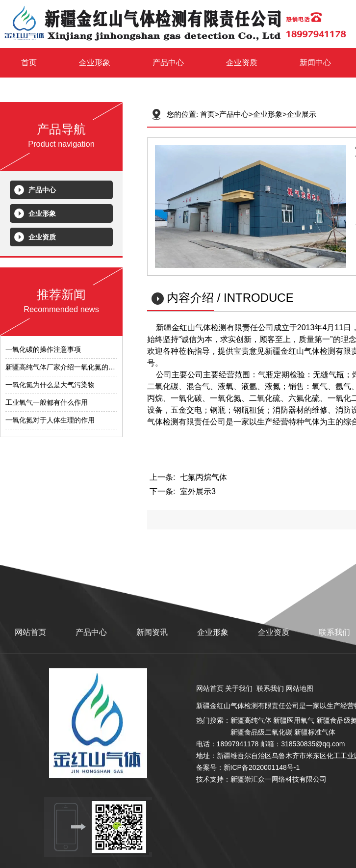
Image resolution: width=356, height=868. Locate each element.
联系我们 (334, 632)
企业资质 (242, 63)
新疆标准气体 (315, 732)
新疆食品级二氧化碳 (261, 732)
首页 (29, 63)
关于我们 (239, 688)
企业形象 (95, 63)
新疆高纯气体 (251, 720)
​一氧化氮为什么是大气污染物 (50, 385)
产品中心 (168, 63)
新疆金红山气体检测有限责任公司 (248, 706)
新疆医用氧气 (294, 720)
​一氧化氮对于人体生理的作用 (50, 420)
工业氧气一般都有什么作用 (47, 402)
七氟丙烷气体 (203, 477)
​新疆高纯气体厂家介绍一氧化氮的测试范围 (71, 367)
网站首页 (30, 632)
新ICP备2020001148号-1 (262, 767)
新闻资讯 (152, 632)
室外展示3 (198, 491)
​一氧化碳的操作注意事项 (43, 349)
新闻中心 (315, 63)
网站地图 (300, 688)
